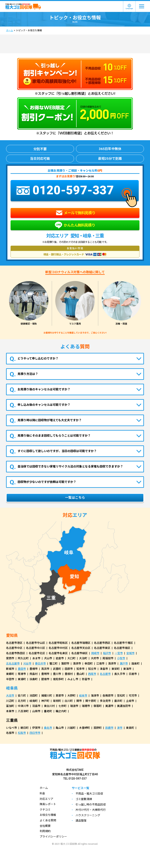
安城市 (130, 653)
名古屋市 (105, 674)
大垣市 (10, 696)
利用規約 (45, 831)
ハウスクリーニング (88, 815)
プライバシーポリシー (53, 837)
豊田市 (22, 669)
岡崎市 (95, 653)
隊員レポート (48, 804)
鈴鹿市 (109, 728)
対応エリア (46, 799)
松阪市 (22, 733)
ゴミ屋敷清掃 (84, 799)
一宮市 (119, 653)
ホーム (10, 30)
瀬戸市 (124, 664)
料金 (42, 793)
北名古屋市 (13, 664)
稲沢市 (107, 653)
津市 (120, 728)
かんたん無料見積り (75, 225)
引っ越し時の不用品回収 (91, 805)
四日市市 (35, 733)
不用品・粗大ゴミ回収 (89, 794)
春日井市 (40, 664)
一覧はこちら (75, 498)
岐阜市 (83, 696)
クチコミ (45, 810)
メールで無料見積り (76, 213)
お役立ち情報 (48, 815)
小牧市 (121, 658)
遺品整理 (81, 821)
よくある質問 (48, 820)
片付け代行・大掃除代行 (91, 810)
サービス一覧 (80, 788)
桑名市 (48, 728)
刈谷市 (27, 664)
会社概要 (45, 826)
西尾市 (92, 674)
